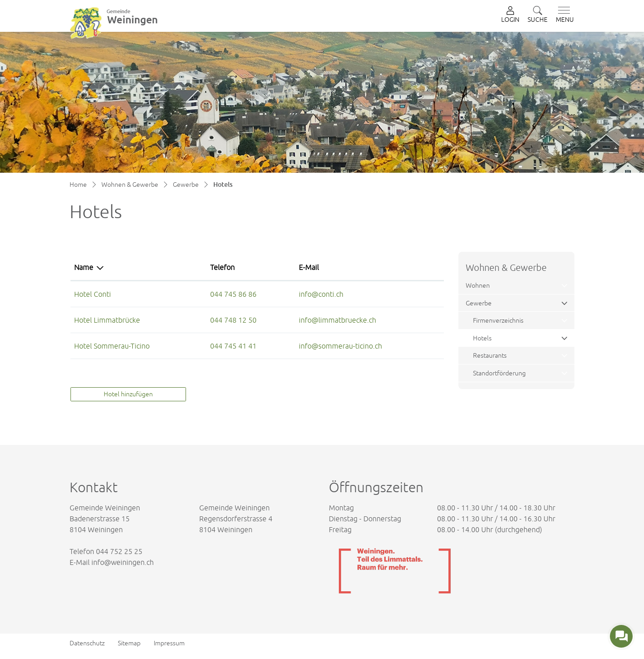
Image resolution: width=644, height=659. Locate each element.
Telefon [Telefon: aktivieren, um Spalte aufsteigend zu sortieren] (222, 267)
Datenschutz (87, 643)
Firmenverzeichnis (498, 320)
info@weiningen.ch (123, 562)
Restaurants (490, 355)
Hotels (494, 340)
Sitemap (129, 643)
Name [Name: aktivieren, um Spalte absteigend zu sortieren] (84, 267)
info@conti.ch (321, 294)
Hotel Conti (93, 294)
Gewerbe (479, 303)
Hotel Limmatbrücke (107, 320)
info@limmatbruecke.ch (337, 320)
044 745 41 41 (233, 346)
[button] (538, 15)
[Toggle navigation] (563, 15)
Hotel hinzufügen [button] (128, 394)
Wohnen (478, 285)
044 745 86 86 (233, 294)
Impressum (169, 643)
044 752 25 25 (119, 551)
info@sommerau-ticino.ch (340, 346)
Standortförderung (499, 373)
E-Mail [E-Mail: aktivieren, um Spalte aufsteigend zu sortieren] (309, 267)
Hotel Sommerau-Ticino (112, 346)
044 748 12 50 (233, 320)
